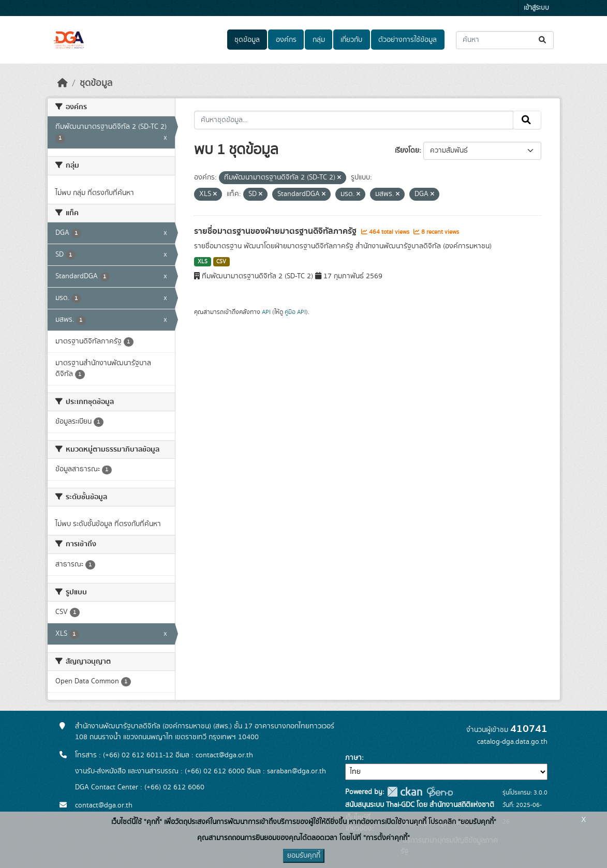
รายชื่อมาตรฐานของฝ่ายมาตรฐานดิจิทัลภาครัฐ (276, 231)
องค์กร (286, 40)
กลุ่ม (319, 40)
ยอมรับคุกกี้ (304, 856)
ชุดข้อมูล (247, 40)
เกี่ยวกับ (351, 40)
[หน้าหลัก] (63, 83)
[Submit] (543, 40)
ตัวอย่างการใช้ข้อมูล (408, 40)
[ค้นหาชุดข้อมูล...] (505, 40)
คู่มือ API (295, 312)
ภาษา (353, 758)
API (266, 312)
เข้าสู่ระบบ (536, 8)
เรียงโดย (407, 151)
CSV (221, 262)
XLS (203, 262)
